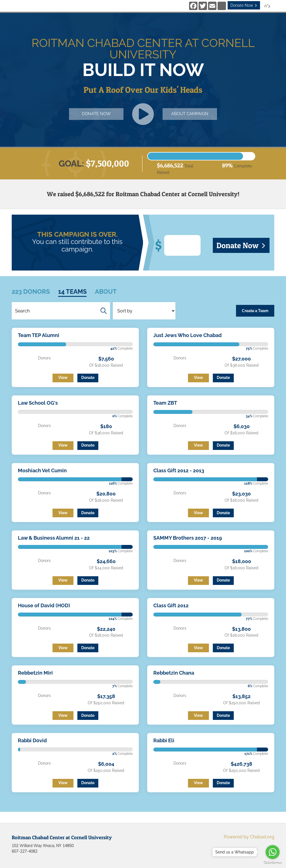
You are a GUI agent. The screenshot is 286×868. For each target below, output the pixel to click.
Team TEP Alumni (39, 335)
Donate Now (244, 5)
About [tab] (106, 291)
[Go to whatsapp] (273, 852)
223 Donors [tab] (31, 291)
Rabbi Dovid (32, 740)
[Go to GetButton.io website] (273, 863)
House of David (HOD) (44, 605)
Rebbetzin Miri (35, 673)
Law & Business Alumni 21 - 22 (54, 538)
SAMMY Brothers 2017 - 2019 (188, 538)
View (63, 378)
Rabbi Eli (164, 740)
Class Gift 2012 (171, 605)
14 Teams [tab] (72, 291)
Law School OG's (38, 403)
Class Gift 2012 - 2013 (179, 470)
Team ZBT (165, 403)
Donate (88, 378)
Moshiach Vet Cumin (42, 470)
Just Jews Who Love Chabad (188, 335)
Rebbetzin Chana (174, 673)
